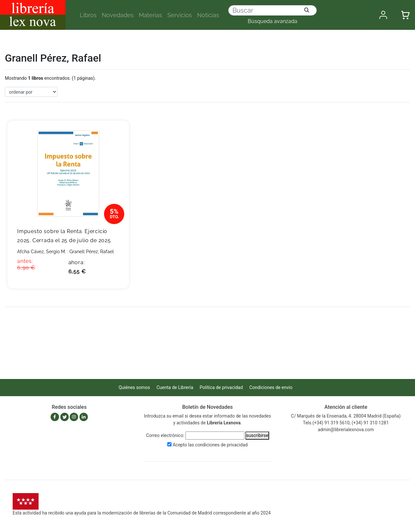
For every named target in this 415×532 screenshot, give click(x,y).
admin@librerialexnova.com (346, 430)
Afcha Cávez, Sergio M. (41, 252)
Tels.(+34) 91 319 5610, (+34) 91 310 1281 (346, 423)
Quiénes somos (134, 387)
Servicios (180, 15)
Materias (150, 15)
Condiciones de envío (271, 387)
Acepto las (210, 445)
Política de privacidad (221, 387)
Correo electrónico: (165, 435)
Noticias (208, 15)
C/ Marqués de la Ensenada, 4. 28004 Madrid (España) (346, 416)
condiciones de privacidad (221, 445)
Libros (88, 15)
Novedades (118, 15)
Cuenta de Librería (175, 387)
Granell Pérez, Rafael (92, 252)
